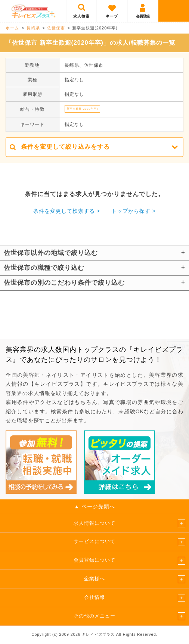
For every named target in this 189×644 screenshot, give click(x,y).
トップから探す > (134, 211)
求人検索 (81, 16)
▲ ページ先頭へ (94, 506)
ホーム (12, 28)
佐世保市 (56, 28)
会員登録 (143, 16)
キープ (112, 16)
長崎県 (33, 28)
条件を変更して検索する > (67, 211)
